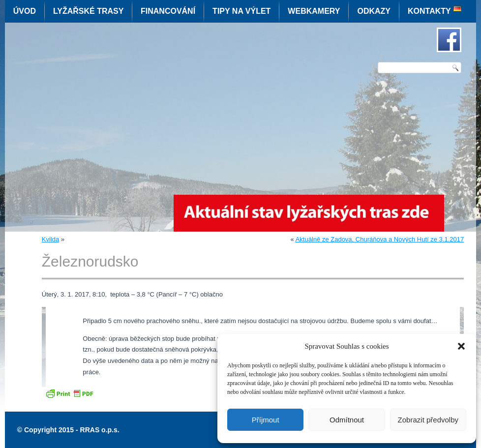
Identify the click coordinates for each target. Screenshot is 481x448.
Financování (168, 11)
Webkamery (314, 11)
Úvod (25, 11)
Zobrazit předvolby (428, 420)
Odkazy (374, 11)
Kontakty (429, 11)
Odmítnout (347, 420)
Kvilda (50, 239)
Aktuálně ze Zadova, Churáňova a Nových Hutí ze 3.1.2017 (380, 239)
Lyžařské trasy (88, 11)
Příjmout (266, 420)
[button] (461, 346)
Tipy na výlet (241, 11)
